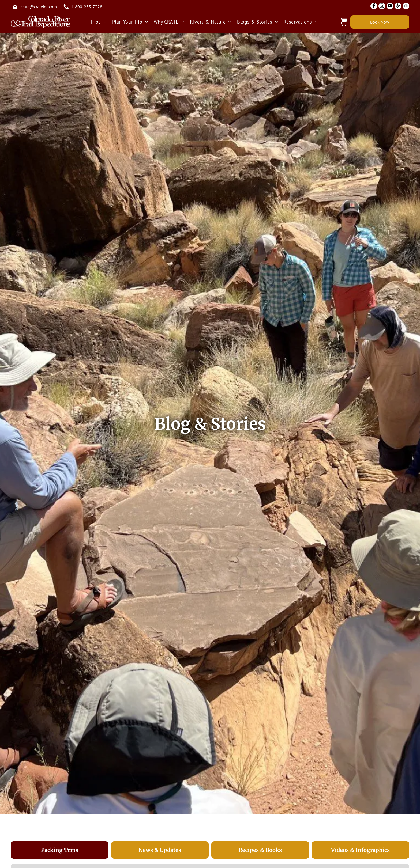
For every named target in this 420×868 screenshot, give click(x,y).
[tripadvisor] (406, 7)
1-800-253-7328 (87, 7)
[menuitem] (99, 22)
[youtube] (390, 7)
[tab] (60, 850)
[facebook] (374, 7)
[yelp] (398, 7)
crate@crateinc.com (39, 7)
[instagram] (382, 7)
